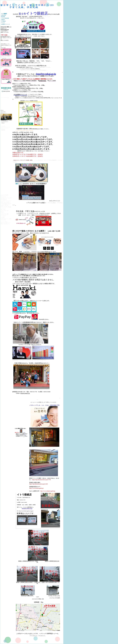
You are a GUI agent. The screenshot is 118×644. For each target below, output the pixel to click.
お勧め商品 (3, 15)
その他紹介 (3, 21)
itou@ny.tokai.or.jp (5, 30)
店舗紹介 (3, 20)
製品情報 (3, 17)
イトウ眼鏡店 (4, 14)
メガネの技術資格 (5, 18)
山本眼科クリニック (5, 24)
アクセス (3, 23)
